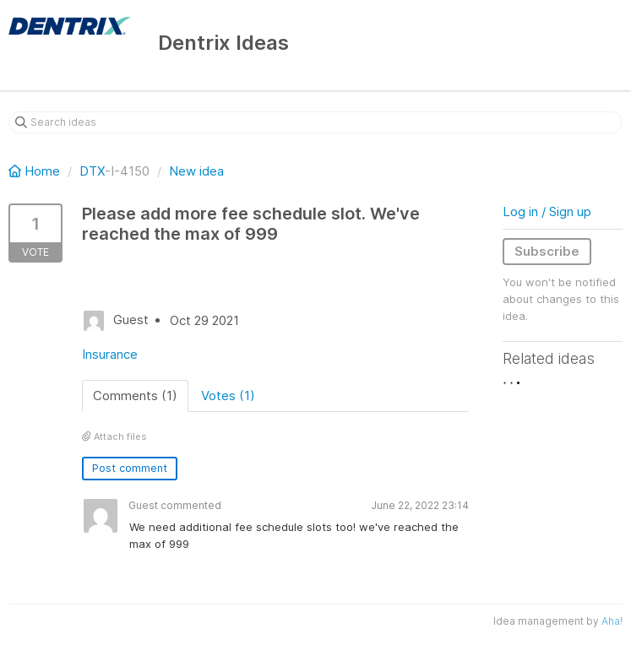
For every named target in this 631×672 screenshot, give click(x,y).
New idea (196, 171)
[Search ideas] (315, 122)
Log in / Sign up (547, 211)
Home (36, 171)
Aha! (612, 621)
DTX (92, 171)
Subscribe (547, 251)
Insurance (110, 354)
